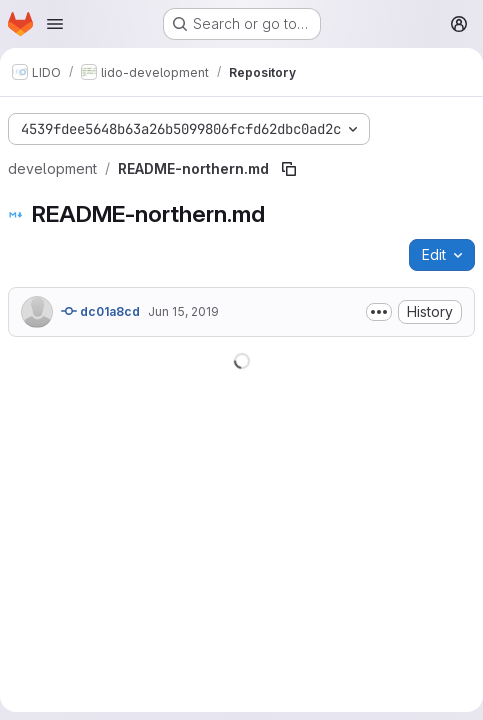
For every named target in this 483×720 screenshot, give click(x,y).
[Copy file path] (289, 169)
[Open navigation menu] (55, 24)
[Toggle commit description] (379, 312)
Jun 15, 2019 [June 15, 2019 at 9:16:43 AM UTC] (183, 311)
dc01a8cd (100, 311)
